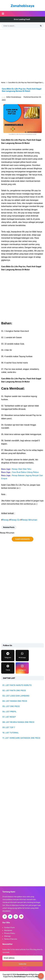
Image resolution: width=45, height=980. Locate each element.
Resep (6, 520)
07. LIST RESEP (9, 717)
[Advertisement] (22, 55)
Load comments (22, 539)
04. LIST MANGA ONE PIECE (15, 701)
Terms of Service (11, 939)
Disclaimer (8, 930)
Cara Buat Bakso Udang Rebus (25, 472)
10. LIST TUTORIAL (10, 733)
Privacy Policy (10, 933)
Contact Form (9, 928)
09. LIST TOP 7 (9, 727)
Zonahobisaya (20, 977)
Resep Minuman (29, 520)
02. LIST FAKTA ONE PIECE (14, 690)
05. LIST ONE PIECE (11, 706)
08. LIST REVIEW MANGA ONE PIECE (18, 722)
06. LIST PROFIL (9, 712)
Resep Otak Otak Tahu (22, 469)
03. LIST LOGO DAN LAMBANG (16, 696)
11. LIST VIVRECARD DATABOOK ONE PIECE (21, 738)
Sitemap (7, 936)
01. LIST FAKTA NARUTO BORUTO (17, 685)
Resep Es (15, 520)
